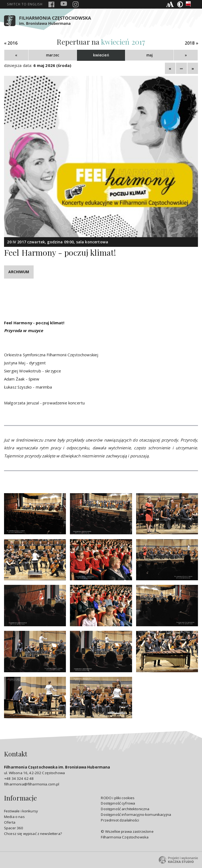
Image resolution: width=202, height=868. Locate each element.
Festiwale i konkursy (21, 811)
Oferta (10, 822)
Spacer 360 (14, 828)
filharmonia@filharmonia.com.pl (32, 784)
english (25, 4)
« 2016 (11, 43)
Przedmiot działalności (120, 820)
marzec (53, 55)
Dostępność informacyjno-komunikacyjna (136, 814)
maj (150, 55)
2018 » (192, 43)
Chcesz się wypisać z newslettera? (33, 834)
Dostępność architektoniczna (125, 809)
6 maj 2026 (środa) (52, 65)
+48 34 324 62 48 (19, 778)
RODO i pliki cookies (118, 798)
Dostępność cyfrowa (118, 803)
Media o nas (14, 817)
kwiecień (101, 55)
